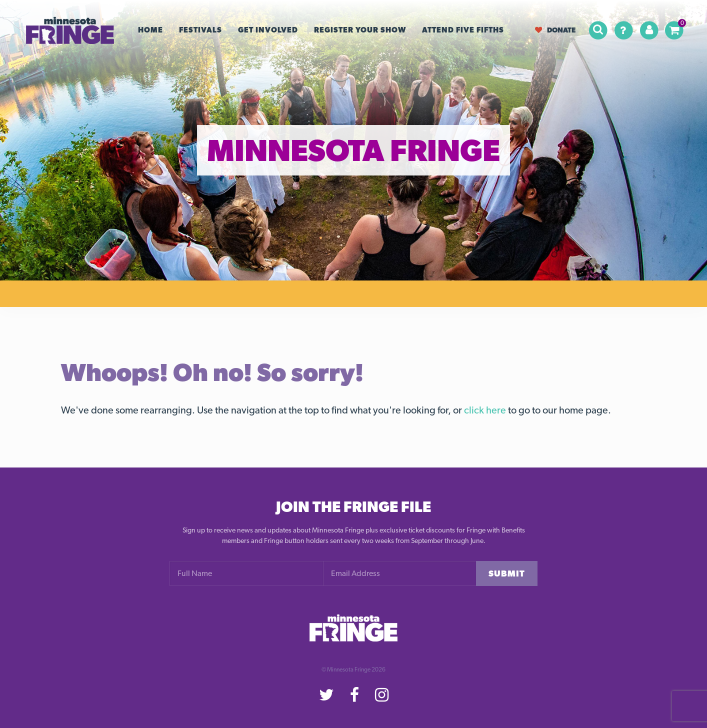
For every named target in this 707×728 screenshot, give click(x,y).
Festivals (200, 30)
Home (150, 30)
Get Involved (268, 30)
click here (485, 410)
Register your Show (360, 30)
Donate (555, 30)
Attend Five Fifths (463, 30)
